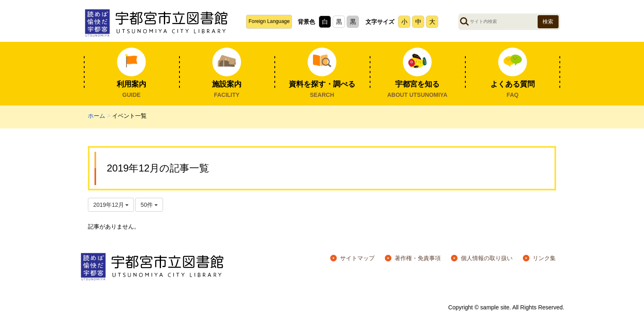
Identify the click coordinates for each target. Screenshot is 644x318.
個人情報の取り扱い (487, 258)
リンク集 (544, 258)
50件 (149, 205)
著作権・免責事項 (418, 258)
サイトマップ (357, 258)
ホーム (97, 116)
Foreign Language (269, 21)
